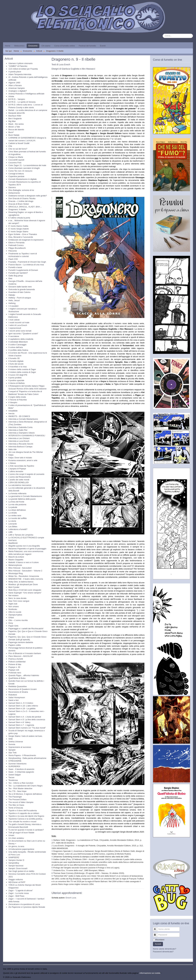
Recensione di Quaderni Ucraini (23, 689)
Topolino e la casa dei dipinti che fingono (26, 816)
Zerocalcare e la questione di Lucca (24, 904)
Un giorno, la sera (16, 846)
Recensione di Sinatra (18, 692)
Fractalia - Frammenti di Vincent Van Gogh (27, 262)
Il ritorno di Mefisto (17, 383)
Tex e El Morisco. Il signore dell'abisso (25, 794)
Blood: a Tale (14, 127)
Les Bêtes (13, 527)
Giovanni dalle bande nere (20, 287)
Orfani (11, 618)
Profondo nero (15, 673)
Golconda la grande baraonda (22, 289)
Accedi (158, 944)
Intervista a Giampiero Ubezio (22, 433)
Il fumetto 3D (14, 358)
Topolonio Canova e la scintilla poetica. (26, 819)
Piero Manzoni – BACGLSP (21, 656)
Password (157, 934)
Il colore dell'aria (16, 347)
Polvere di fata (15, 664)
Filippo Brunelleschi (17, 248)
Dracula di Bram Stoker (19, 204)
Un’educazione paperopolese (21, 849)
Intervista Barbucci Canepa (20, 447)
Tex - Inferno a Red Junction (21, 783)
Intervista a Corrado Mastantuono (23, 419)
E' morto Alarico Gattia (18, 226)
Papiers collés (15, 645)
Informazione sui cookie (150, 973)
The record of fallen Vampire (21, 802)
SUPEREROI (14, 766)
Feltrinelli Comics (16, 245)
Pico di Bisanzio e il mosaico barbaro (25, 653)
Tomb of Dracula (16, 808)
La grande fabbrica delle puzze (22, 499)
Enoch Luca (71, 898)
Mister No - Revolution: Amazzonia (24, 576)
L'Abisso (12, 463)
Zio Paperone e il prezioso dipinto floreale (27, 907)
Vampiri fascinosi (16, 866)
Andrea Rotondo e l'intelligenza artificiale (26, 94)
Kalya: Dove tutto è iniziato (20, 458)
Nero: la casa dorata (17, 598)
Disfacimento (14, 193)
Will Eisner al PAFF (17, 882)
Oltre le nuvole (15, 612)
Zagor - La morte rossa (19, 893)
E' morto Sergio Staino (18, 232)
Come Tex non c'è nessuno (20, 171)
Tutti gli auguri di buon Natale (21, 833)
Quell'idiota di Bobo (17, 678)
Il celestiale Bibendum (18, 342)
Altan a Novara (15, 85)
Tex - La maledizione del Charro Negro (25, 786)
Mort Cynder (14, 587)
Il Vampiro (13, 402)
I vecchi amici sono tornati (20, 331)
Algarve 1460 (14, 83)
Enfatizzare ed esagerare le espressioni (26, 240)
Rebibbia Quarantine (18, 686)
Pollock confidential (17, 662)
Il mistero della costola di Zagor (22, 369)
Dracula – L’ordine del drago (21, 201)
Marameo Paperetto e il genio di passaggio (27, 549)
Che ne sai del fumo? (18, 149)
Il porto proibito (15, 378)
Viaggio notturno (16, 879)
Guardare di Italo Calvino (19, 292)
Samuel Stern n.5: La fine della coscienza (27, 720)
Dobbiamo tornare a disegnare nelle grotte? (28, 196)
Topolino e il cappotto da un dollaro (24, 813)
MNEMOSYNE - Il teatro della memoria (26, 579)
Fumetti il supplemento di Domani (23, 270)
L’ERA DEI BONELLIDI (19, 482)
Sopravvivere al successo (20, 747)
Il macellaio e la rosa (18, 367)
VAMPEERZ (14, 857)
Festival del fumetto (87, 46)
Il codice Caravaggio (17, 345)
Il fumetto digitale (16, 361)
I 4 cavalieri (13, 306)
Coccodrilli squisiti (16, 160)
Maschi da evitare (16, 557)
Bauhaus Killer (15, 116)
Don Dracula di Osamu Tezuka (22, 198)
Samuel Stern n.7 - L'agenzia (21, 725)
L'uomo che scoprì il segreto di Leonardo (26, 474)
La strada (13, 513)
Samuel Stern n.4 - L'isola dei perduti (25, 717)
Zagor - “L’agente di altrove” (21, 890)
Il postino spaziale (16, 380)
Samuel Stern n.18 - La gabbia (22, 709)
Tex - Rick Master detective (20, 788)
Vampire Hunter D (16, 860)
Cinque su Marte (16, 157)
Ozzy (11, 623)
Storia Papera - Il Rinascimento (22, 755)
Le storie (12, 521)
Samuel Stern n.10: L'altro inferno (23, 706)
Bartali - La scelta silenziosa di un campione (28, 110)
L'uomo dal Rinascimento (20, 477)
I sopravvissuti (15, 328)
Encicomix (33, 46)
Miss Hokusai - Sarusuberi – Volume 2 (25, 571)
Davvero (12, 187)
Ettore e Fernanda (16, 243)
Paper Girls (13, 626)
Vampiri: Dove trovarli (18, 868)
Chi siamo (46, 46)
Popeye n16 (14, 670)
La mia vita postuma (17, 504)
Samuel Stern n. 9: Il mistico (21, 703)
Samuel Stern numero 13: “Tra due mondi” (27, 728)
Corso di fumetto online (65, 46)
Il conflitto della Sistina (18, 350)
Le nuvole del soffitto (18, 518)
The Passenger (15, 797)
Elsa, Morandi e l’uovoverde (21, 237)
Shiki (11, 739)
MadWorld (13, 543)
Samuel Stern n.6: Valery (19, 722)
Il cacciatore (14, 336)
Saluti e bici (13, 700)
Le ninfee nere (15, 516)
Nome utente (157, 928)
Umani (11, 835)
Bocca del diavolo (16, 130)
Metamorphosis (15, 565)
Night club (13, 604)
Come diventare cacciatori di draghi (24, 168)
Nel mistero (13, 595)
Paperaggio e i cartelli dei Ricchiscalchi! (26, 629)
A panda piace (15, 72)
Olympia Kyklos (15, 615)
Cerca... (163, 34)
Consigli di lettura (16, 174)
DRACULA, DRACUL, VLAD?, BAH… (25, 207)
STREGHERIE (15, 761)
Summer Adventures (17, 764)
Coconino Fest (15, 163)
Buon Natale (14, 135)
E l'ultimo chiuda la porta (19, 218)
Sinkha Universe (16, 742)
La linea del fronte (16, 502)
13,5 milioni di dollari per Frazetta (23, 69)
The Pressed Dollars (17, 799)
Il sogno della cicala (17, 397)
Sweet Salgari (15, 775)
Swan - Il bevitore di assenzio (21, 769)
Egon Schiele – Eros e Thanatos (23, 234)
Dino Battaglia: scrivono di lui (21, 190)
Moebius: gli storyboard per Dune (23, 584)
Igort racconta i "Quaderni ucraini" (23, 334)
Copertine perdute (16, 176)
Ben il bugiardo (15, 118)
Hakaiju (12, 295)
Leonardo (13, 524)
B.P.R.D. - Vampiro (17, 99)
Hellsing (12, 303)
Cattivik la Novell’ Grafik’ (19, 143)
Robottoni (13, 695)
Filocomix (13, 251)
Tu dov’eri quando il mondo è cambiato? (26, 830)
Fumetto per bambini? (18, 273)
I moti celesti (14, 320)
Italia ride (12, 449)
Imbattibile (13, 411)
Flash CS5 (13, 259)
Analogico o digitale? (18, 91)
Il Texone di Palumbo (18, 400)
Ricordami (160, 940)
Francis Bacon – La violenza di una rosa (26, 265)
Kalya (11, 455)
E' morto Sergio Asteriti (19, 229)
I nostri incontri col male (19, 323)
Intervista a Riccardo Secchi (21, 444)
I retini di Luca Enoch (18, 325)
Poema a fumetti (16, 659)
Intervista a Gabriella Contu (21, 427)
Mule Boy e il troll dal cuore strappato (25, 590)
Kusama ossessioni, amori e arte (23, 460)
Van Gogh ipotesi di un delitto (21, 871)
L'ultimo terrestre (16, 471)
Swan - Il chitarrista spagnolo (21, 772)
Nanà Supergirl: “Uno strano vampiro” (25, 593)
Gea (10, 278)
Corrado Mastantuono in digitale (23, 179)
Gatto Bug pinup (16, 276)
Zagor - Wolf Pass (16, 896)
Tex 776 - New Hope (17, 791)
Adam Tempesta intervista (20, 74)
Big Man (12, 121)
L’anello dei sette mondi (19, 480)
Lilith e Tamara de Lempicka (21, 535)
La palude (13, 507)
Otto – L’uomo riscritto (18, 620)
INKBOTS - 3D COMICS (19, 416)
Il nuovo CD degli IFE (18, 375)
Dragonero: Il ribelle (17, 209)
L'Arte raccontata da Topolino (21, 466)
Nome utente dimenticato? (165, 949)
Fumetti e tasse (15, 267)
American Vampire (17, 88)
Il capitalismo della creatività (21, 339)
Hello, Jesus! (14, 300)
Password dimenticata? (163, 952)
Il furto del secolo (16, 364)
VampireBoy (14, 863)
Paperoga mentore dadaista (21, 642)
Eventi (103, 46)
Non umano (14, 606)
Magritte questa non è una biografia (24, 546)
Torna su (189, 977)
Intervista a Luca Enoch (19, 441)
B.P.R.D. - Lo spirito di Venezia (22, 102)
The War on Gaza (16, 805)
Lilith (10, 532)
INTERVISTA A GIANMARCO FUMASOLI (27, 436)
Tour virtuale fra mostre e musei (22, 822)
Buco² (11, 132)
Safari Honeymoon (17, 697)
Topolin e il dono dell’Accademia (23, 811)
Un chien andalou (16, 838)
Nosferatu (13, 609)
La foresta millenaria (17, 493)
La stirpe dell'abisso (17, 510)
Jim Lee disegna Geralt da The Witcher (26, 452)
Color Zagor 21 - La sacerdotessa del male (27, 165)
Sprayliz (12, 750)
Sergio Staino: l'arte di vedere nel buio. (25, 736)
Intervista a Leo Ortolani (19, 438)
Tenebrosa (13, 780)
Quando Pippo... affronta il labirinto (24, 675)
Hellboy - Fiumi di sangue (20, 298)
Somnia (12, 744)
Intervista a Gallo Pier (18, 430)
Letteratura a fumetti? (18, 529)
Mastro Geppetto (16, 560)
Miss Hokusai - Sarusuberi (20, 568)
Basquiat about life (17, 113)
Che (10, 146)
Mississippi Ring (16, 573)
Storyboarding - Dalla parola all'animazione (27, 758)
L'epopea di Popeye (17, 469)
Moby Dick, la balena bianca (21, 582)
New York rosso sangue (19, 601)
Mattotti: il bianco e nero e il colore (24, 562)
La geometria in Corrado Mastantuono (25, 496)
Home (8, 46)
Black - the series (16, 124)
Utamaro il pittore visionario (21, 63)
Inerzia (11, 413)
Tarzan (11, 777)
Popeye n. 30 (14, 667)
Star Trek (12, 753)
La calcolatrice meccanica (20, 485)
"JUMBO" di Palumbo (18, 66)
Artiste (11, 96)
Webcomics (19, 46)
